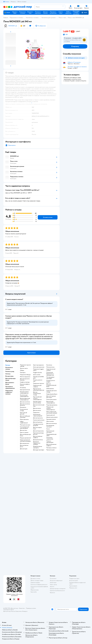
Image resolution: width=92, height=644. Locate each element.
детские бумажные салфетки (51, 445)
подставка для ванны (52, 405)
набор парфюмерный (24, 422)
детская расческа (24, 443)
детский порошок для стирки (51, 397)
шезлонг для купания (52, 417)
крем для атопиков (25, 390)
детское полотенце (52, 423)
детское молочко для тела (39, 406)
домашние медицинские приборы (37, 443)
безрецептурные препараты (38, 447)
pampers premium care (38, 381)
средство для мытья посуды (51, 391)
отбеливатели (50, 389)
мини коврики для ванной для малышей (52, 412)
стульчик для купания (39, 420)
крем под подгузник (38, 365)
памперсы (23, 373)
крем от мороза (24, 432)
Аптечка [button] (8, 374)
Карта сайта (34, 592)
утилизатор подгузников (50, 438)
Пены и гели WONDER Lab (76, 18)
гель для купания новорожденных (24, 392)
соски (48, 429)
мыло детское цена (25, 425)
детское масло (37, 410)
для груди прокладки (39, 450)
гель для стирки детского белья (37, 402)
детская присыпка (38, 418)
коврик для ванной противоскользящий (25, 441)
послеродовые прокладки (50, 378)
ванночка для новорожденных (51, 402)
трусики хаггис (24, 368)
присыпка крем (51, 450)
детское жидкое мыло (37, 428)
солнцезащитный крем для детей (25, 428)
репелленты (23, 407)
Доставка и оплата (35, 579)
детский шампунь (38, 422)
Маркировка (12, 145)
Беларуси (25, 611)
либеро (22, 370)
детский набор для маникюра (25, 417)
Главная (6, 18)
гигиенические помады (24, 410)
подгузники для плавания (37, 386)
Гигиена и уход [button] (10, 371)
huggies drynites (37, 373)
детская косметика (25, 402)
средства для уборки (52, 394)
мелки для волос (24, 419)
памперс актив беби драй (38, 377)
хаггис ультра (37, 375)
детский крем (24, 449)
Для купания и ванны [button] (10, 383)
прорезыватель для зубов (51, 435)
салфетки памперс (25, 382)
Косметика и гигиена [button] (9, 368)
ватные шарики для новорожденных (25, 399)
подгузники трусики (39, 383)
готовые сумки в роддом (51, 381)
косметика (49, 365)
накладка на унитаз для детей (38, 425)
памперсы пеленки (51, 448)
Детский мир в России (9, 611)
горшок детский (51, 415)
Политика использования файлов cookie (39, 587)
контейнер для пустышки (50, 426)
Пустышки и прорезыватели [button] (10, 387)
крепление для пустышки (50, 432)
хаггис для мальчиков (39, 367)
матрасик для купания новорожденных (51, 408)
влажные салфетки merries (25, 385)
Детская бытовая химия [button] (10, 379)
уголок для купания (51, 400)
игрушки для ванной (25, 438)
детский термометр (38, 431)
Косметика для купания (48, 18)
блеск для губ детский (23, 413)
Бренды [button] (8, 365)
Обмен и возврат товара (37, 581)
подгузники (36, 413)
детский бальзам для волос (25, 435)
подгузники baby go (25, 375)
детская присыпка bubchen (25, 379)
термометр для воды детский (38, 434)
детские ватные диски (24, 446)
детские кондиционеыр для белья (51, 385)
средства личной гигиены (51, 370)
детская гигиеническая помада (37, 394)
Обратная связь (35, 590)
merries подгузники (25, 377)
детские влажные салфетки (38, 437)
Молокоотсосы (50, 367)
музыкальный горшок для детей (38, 415)
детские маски (37, 408)
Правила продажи (35, 583)
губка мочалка (50, 421)
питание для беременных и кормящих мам (50, 374)
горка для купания (51, 419)
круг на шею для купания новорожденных (37, 398)
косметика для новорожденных (24, 396)
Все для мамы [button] (9, 376)
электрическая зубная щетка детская (39, 389)
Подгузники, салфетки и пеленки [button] (9, 392)
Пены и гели (62, 18)
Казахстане (18, 611)
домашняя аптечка (38, 440)
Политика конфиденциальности (39, 585)
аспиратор (23, 388)
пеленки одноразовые (50, 442)
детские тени (24, 430)
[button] (84, 13)
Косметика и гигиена (32, 18)
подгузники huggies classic (38, 370)
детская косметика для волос (25, 405)
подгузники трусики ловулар (25, 366)
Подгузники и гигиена (16, 18)
